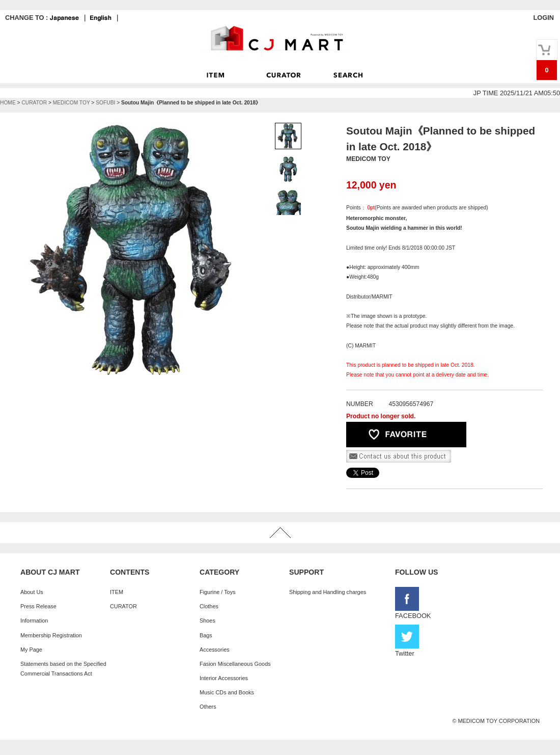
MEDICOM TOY (72, 103)
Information (34, 621)
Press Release (38, 606)
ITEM (117, 592)
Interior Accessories (224, 678)
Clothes (209, 606)
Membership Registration (51, 635)
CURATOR (34, 103)
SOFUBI (105, 103)
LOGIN (543, 18)
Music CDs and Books (227, 692)
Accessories (215, 650)
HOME (8, 103)
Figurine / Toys (218, 592)
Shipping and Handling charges (328, 592)
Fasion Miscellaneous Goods (235, 664)
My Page (31, 650)
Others (208, 707)
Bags (206, 635)
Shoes (207, 621)
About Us (32, 592)
